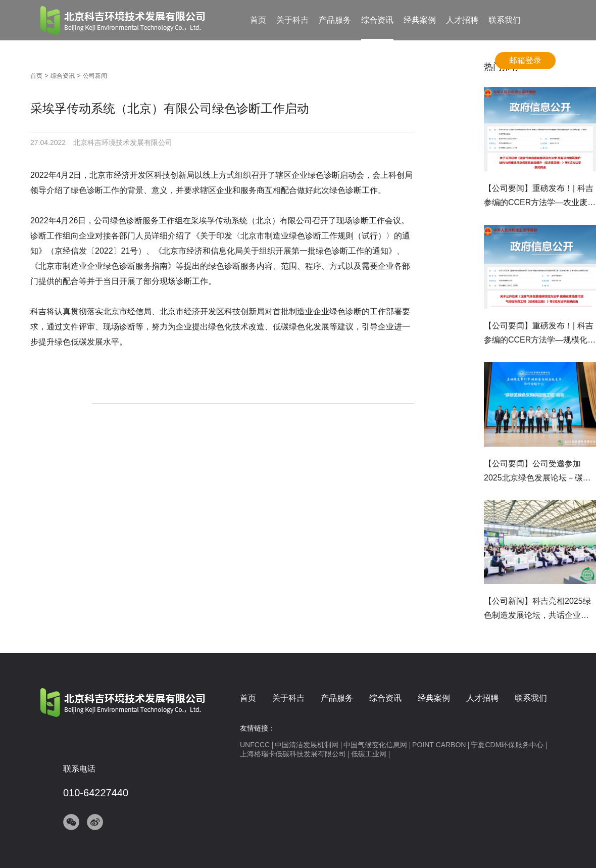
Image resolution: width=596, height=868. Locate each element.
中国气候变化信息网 (375, 745)
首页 (258, 20)
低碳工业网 (369, 754)
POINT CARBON (439, 745)
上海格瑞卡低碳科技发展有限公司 (293, 754)
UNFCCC (255, 745)
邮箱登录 (525, 60)
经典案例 (420, 20)
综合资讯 (377, 20)
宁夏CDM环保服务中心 (507, 745)
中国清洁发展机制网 (307, 745)
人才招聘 (462, 20)
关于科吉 (292, 20)
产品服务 (335, 20)
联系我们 (505, 20)
